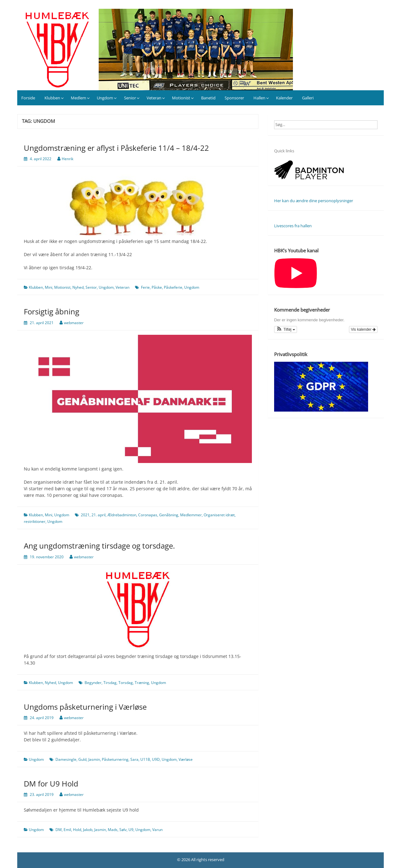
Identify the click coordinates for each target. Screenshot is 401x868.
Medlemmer (191, 515)
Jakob (88, 830)
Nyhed (78, 287)
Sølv (123, 830)
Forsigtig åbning (52, 311)
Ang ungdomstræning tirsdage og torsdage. (99, 546)
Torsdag (126, 683)
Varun (157, 830)
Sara (134, 759)
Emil (67, 830)
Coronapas (148, 515)
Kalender (284, 98)
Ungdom (105, 98)
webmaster (74, 323)
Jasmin (94, 759)
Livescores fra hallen (293, 226)
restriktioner (35, 521)
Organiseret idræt (219, 515)
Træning (142, 683)
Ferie (145, 287)
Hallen (259, 98)
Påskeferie (173, 287)
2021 (85, 515)
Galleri (308, 98)
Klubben (52, 98)
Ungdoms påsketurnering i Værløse (85, 707)
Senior (130, 98)
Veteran (154, 98)
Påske (157, 287)
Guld (82, 759)
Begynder (93, 683)
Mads (113, 830)
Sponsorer (234, 98)
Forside (28, 98)
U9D (156, 759)
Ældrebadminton (122, 515)
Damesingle (66, 759)
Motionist (181, 98)
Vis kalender (363, 329)
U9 (131, 830)
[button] (286, 329)
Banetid (208, 98)
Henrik (68, 159)
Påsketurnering (115, 759)
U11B (145, 759)
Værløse (186, 759)
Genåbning (169, 515)
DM (59, 830)
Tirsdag (110, 683)
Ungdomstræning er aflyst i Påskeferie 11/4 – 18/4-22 (116, 148)
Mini (49, 287)
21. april (99, 515)
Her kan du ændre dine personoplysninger (314, 201)
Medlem (78, 98)
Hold (77, 830)
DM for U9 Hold (51, 784)
